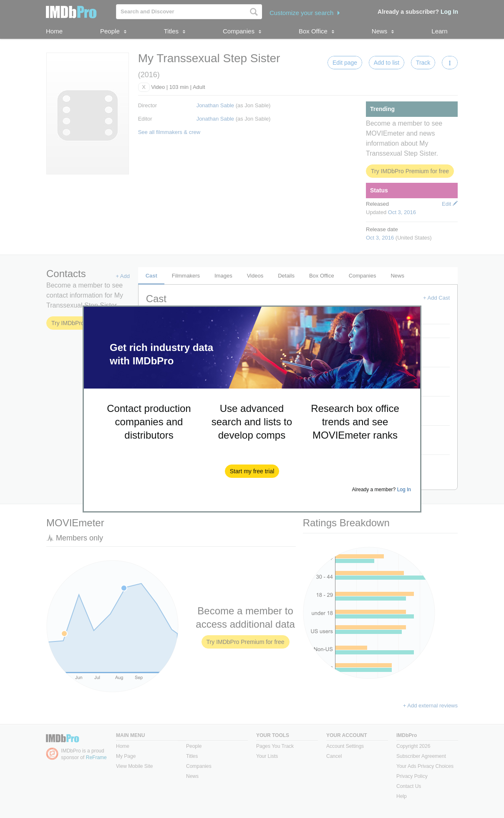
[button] (252, 471)
